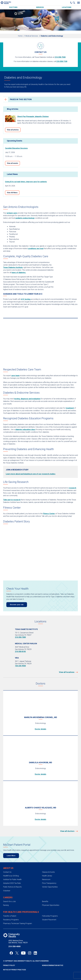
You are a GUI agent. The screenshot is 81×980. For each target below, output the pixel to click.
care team (15, 376)
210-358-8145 (20, 652)
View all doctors (67, 831)
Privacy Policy (9, 965)
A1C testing (26, 299)
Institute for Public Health (12, 879)
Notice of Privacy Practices (15, 970)
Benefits (45, 901)
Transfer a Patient (10, 916)
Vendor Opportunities (50, 887)
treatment (70, 408)
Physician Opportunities (51, 905)
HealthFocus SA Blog (11, 876)
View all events (12, 163)
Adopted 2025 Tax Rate (12, 883)
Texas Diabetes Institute (13, 267)
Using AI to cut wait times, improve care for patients (26, 182)
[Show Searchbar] (74, 3)
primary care (12, 213)
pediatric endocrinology (25, 218)
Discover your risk (17, 605)
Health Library (47, 876)
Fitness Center (49, 514)
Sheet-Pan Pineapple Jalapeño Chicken (33, 117)
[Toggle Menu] (78, 3)
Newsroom (46, 879)
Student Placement (49, 920)
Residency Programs (11, 920)
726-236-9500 (20, 666)
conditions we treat (36, 249)
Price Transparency (49, 883)
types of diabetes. (19, 273)
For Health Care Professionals (21, 912)
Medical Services (32, 36)
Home (20, 36)
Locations (67, 7)
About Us (8, 868)
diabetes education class (25, 429)
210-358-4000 (14, 946)
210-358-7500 (60, 57)
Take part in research (12, 500)
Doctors (13, 7)
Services (40, 7)
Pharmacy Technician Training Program (18, 923)
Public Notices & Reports (12, 887)
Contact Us (7, 872)
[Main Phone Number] (71, 3)
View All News (12, 193)
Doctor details (40, 729)
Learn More (11, 856)
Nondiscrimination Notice (53, 965)
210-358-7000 (20, 637)
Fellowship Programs (50, 916)
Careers (8, 897)
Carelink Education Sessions (16, 148)
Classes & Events (48, 872)
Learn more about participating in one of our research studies (31, 474)
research (72, 488)
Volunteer (7, 891)
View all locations (67, 672)
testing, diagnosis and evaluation (27, 399)
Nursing (6, 905)
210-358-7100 (62, 61)
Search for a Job (9, 901)
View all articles (13, 130)
